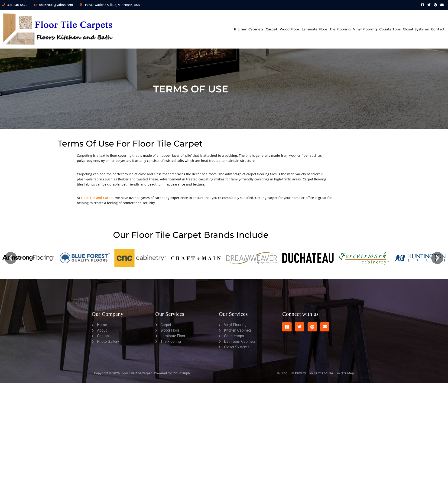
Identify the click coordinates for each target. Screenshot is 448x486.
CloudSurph (181, 367)
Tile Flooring (340, 29)
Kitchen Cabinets (249, 29)
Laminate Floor (315, 29)
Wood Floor (290, 29)
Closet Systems (416, 29)
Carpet (272, 29)
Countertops (390, 29)
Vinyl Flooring (365, 29)
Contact (438, 29)
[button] (11, 258)
